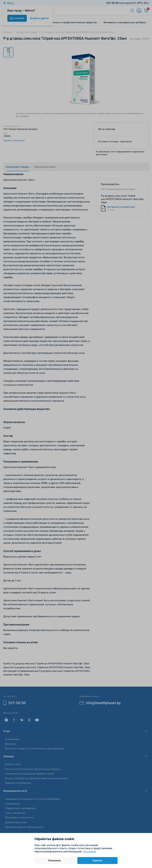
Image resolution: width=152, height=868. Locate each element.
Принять (97, 861)
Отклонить (55, 861)
